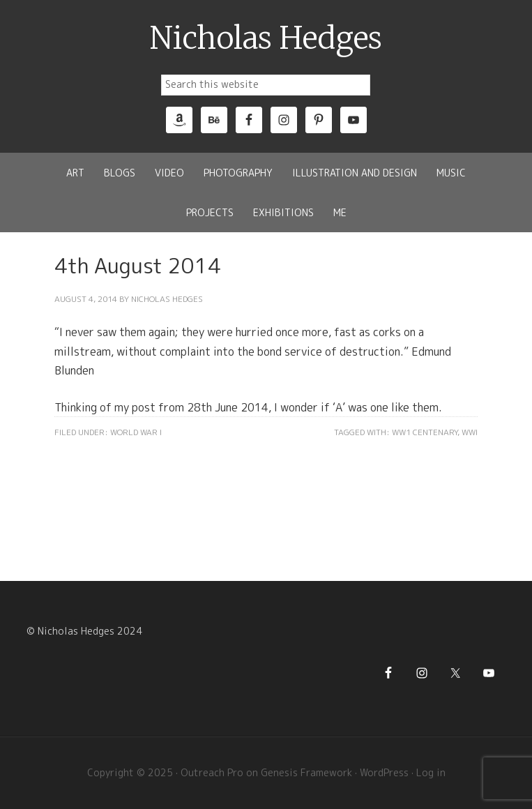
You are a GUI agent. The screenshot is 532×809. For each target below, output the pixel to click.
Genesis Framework (306, 772)
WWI (470, 432)
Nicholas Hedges (266, 38)
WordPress (384, 772)
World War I (136, 432)
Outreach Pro (212, 772)
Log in (431, 772)
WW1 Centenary (425, 432)
